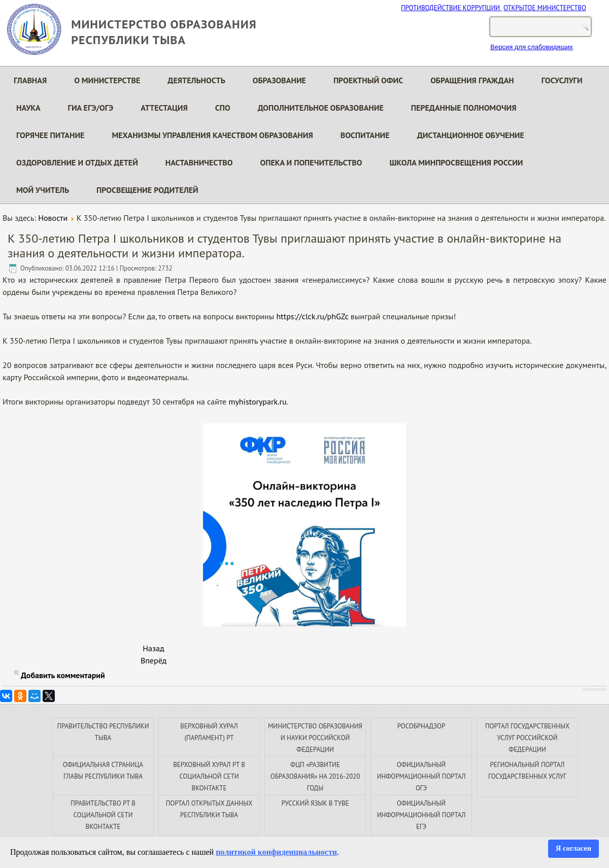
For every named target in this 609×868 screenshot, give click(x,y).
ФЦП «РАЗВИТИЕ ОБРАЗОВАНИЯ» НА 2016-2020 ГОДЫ (315, 776)
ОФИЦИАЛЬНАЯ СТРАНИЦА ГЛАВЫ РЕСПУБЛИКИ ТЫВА (103, 771)
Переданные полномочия (464, 108)
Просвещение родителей (147, 190)
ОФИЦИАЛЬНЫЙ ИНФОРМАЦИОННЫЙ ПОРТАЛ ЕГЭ (421, 815)
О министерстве (107, 80)
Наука (28, 108)
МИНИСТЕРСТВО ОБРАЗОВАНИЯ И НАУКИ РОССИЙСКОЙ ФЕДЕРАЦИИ (315, 738)
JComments (594, 689)
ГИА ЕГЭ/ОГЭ (91, 108)
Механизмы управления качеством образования (212, 135)
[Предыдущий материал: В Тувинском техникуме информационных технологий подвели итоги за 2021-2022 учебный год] (153, 648)
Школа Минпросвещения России (456, 162)
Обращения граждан (472, 80)
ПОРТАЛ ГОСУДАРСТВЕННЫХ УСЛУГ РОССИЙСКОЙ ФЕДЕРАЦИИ (527, 738)
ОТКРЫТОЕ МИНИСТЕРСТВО (545, 8)
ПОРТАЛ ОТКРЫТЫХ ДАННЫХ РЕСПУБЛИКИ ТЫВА (209, 809)
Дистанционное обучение (471, 135)
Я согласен (573, 848)
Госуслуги (562, 80)
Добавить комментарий (63, 675)
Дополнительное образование (321, 108)
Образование (279, 80)
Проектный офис (368, 80)
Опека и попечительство (311, 162)
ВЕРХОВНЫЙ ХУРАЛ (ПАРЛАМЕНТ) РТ (209, 732)
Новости (53, 218)
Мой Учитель (43, 190)
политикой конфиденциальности (276, 852)
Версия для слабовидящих (532, 47)
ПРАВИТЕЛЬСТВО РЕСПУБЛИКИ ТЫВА (103, 732)
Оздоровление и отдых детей (77, 162)
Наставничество (199, 162)
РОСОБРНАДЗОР (421, 726)
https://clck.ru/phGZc (313, 316)
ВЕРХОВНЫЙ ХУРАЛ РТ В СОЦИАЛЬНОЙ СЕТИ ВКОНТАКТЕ (209, 776)
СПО (223, 108)
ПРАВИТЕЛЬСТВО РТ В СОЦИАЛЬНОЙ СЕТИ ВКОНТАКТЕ (103, 815)
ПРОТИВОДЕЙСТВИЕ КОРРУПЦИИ (451, 8)
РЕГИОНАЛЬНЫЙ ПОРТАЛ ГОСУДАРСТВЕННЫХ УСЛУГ (527, 771)
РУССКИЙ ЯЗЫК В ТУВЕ (315, 803)
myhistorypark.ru (257, 402)
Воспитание (365, 135)
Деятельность (196, 80)
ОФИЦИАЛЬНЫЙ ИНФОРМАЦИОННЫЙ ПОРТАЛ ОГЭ (421, 776)
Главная (30, 80)
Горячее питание (50, 135)
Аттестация (164, 108)
